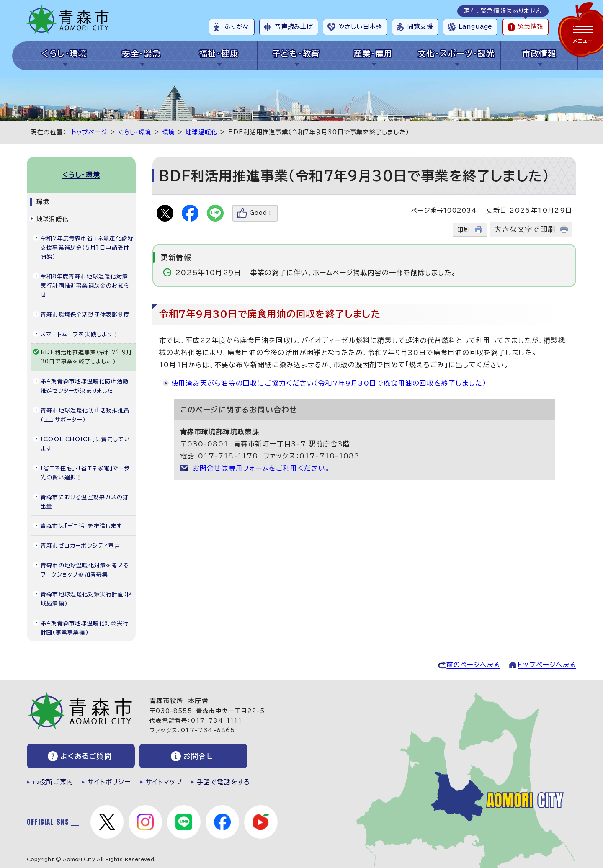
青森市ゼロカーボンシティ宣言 (81, 546)
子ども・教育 (296, 53)
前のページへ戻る (473, 665)
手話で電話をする (224, 782)
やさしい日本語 (360, 27)
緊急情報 (531, 27)
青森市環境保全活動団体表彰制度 (85, 315)
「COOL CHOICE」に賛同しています (85, 444)
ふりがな (237, 27)
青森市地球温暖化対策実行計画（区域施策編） (87, 599)
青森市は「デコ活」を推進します (81, 526)
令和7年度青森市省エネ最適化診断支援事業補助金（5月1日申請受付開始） (87, 248)
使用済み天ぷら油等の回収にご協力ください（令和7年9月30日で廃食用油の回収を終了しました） (329, 383)
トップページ (90, 132)
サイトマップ (164, 782)
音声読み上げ (294, 27)
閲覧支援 (420, 27)
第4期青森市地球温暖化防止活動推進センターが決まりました (85, 386)
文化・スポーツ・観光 (456, 53)
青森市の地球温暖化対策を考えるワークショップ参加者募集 (85, 570)
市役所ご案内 (53, 782)
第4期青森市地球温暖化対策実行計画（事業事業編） (85, 628)
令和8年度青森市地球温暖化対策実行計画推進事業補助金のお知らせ (85, 286)
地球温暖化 (201, 132)
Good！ (261, 213)
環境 (168, 132)
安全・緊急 (141, 53)
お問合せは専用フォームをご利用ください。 (262, 468)
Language (475, 27)
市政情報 (539, 53)
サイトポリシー (109, 782)
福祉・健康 (219, 53)
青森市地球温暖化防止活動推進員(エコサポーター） (85, 415)
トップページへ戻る (547, 665)
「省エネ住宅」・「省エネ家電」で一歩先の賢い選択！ (86, 473)
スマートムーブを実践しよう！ (80, 334)
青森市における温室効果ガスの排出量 (85, 502)
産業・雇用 (373, 53)
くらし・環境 (64, 53)
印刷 (464, 230)
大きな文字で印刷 (525, 229)
